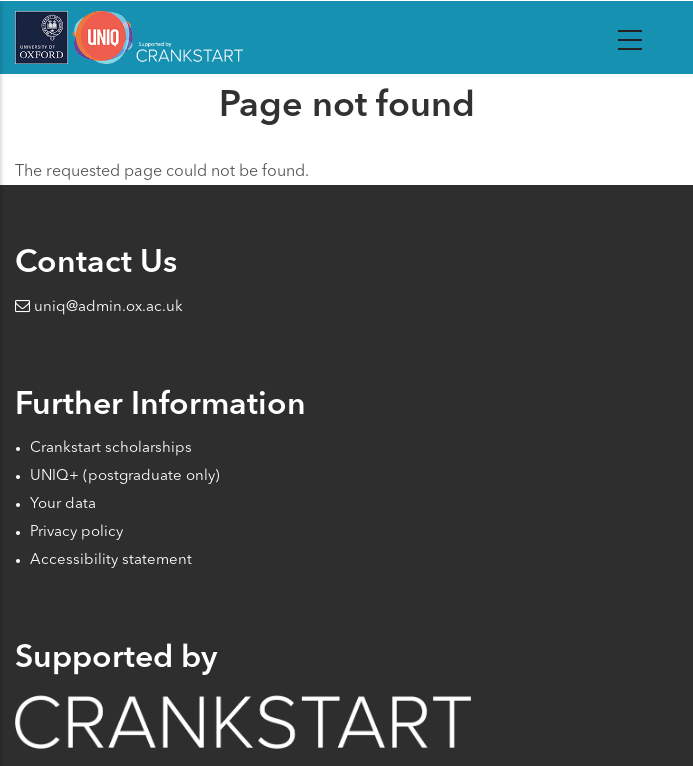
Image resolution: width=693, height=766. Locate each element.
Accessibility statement (111, 560)
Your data (63, 504)
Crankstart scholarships (111, 448)
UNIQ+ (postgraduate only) (125, 476)
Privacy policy (76, 532)
